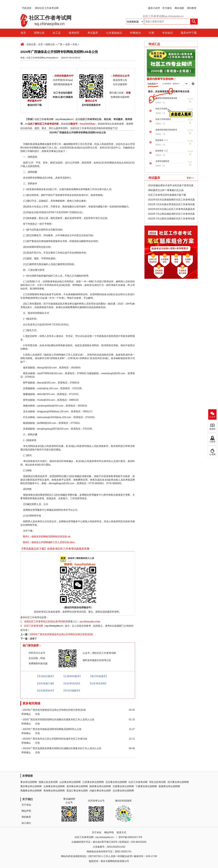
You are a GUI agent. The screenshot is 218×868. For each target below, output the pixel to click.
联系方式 (121, 832)
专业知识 (167, 33)
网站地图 (179, 8)
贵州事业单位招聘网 (77, 786)
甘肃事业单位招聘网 (123, 786)
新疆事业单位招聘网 (169, 786)
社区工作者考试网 (44, 119)
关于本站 (26, 805)
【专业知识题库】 (45, 676)
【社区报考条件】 (45, 691)
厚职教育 (192, 8)
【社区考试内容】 (72, 683)
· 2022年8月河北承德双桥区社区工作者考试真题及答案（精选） (171, 200)
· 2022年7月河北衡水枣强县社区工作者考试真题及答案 (171, 205)
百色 (75, 44)
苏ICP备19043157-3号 (130, 837)
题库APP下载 (189, 33)
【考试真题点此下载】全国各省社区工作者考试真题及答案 (55, 549)
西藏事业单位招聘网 (31, 791)
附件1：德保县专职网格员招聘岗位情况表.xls (47, 537)
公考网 (212, 454)
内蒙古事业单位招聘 (100, 791)
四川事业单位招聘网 (178, 782)
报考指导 (74, 33)
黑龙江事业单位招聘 (77, 791)
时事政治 (135, 33)
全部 (67, 44)
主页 (40, 44)
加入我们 (26, 823)
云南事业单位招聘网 (54, 786)
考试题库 (93, 33)
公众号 (212, 417)
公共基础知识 (114, 33)
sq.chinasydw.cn (64, 119)
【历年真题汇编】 (45, 683)
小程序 (212, 442)
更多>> (190, 178)
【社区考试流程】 (98, 683)
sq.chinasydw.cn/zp (90, 622)
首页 (23, 33)
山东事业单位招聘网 (70, 782)
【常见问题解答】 (72, 691)
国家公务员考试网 (48, 782)
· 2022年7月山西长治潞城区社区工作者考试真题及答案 (171, 219)
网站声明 (26, 811)
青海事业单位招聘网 (54, 791)
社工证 (57, 33)
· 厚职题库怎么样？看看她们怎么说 (165, 190)
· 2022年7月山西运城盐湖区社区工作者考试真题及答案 (171, 214)
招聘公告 (39, 33)
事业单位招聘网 (29, 782)
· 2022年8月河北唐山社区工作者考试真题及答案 (171, 210)
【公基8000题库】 (72, 676)
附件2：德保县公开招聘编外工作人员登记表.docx (49, 542)
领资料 (212, 429)
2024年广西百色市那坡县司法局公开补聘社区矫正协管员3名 (62, 634)
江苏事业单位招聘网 (93, 782)
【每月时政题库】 (99, 676)
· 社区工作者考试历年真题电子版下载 (166, 195)
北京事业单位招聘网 (116, 782)
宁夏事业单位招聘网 (146, 786)
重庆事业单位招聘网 (31, 786)
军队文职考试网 (157, 782)
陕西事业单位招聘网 (100, 786)
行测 (151, 33)
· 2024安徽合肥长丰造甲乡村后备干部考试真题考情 (170, 186)
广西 (60, 44)
